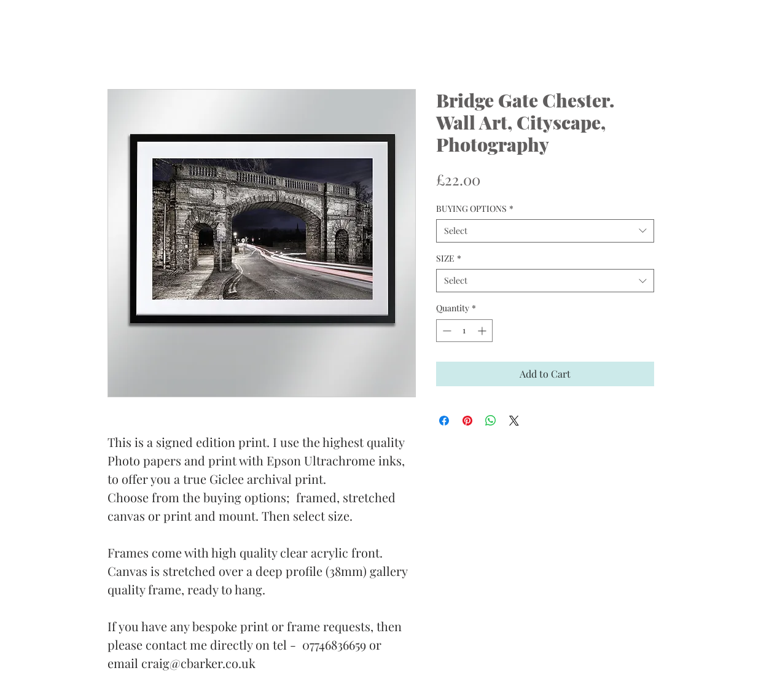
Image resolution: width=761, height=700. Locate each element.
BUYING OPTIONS (475, 208)
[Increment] (483, 331)
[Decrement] (446, 331)
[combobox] (545, 231)
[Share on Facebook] (444, 421)
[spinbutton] (464, 331)
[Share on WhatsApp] (491, 421)
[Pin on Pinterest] (467, 421)
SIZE (449, 258)
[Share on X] (514, 421)
